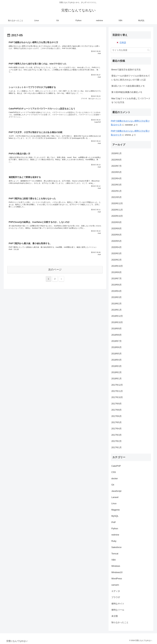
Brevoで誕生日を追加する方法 (126, 70)
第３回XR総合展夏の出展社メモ (127, 92)
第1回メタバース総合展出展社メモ (128, 86)
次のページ (55, 270)
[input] (131, 50)
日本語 (123, 43)
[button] (148, 50)
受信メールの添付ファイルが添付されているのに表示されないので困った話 (131, 78)
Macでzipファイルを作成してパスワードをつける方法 (131, 100)
